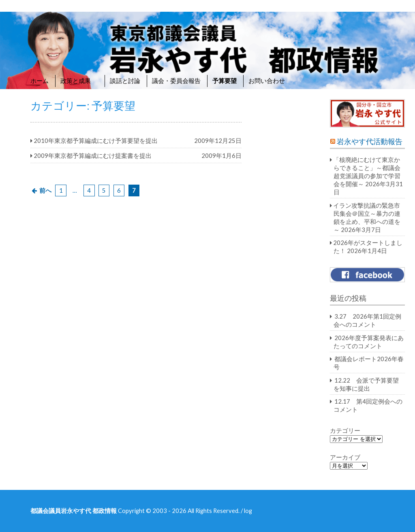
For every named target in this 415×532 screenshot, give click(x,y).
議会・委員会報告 (176, 81)
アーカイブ (345, 457)
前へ (45, 190)
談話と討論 (125, 81)
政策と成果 (79, 81)
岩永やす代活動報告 (370, 142)
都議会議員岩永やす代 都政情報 (74, 511)
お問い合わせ (267, 81)
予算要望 (225, 81)
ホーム (40, 81)
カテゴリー (345, 430)
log (248, 511)
